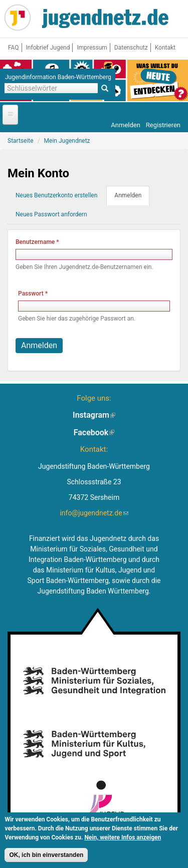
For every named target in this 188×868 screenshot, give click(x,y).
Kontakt (165, 48)
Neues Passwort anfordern (51, 214)
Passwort (33, 294)
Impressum (92, 48)
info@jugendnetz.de (94, 513)
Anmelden (126, 125)
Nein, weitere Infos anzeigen (123, 839)
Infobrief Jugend (48, 48)
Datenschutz (131, 48)
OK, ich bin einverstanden (46, 857)
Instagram (94, 415)
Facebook (94, 432)
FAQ (14, 48)
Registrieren (163, 125)
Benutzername (37, 242)
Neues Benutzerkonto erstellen (56, 195)
